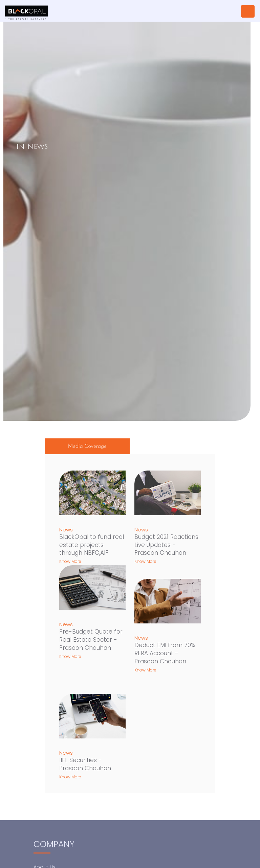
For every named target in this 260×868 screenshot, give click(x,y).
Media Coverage (87, 447)
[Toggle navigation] (248, 11)
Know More (70, 561)
